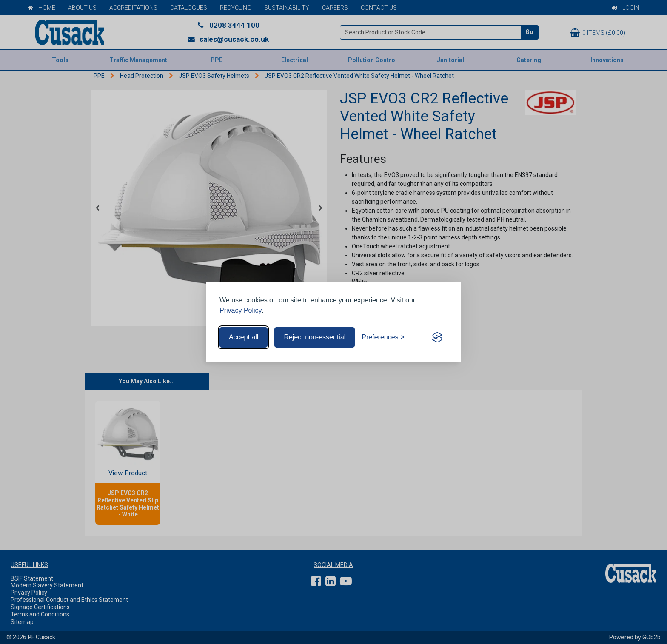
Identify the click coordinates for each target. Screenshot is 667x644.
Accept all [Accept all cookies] (244, 337)
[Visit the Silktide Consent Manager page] (437, 337)
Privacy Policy (241, 310)
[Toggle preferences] (383, 337)
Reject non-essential (315, 337)
